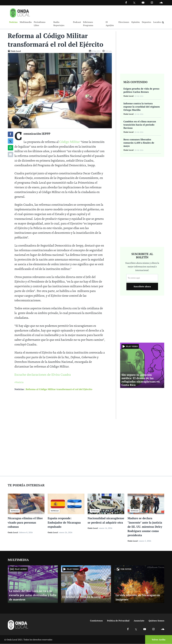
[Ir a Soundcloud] (163, 629)
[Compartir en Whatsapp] (10, 148)
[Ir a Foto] (60, 90)
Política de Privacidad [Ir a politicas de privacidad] (118, 621)
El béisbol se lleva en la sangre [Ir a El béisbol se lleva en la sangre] (83, 597)
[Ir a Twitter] (134, 3)
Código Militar (70, 142)
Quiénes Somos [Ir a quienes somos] (156, 621)
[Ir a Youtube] (143, 2)
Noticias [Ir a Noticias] (13, 22)
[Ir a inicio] (20, 12)
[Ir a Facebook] (128, 629)
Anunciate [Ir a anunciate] (139, 621)
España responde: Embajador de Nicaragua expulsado (64, 523)
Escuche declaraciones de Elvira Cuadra (43, 375)
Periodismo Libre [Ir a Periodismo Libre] (40, 24)
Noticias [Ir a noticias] (19, 389)
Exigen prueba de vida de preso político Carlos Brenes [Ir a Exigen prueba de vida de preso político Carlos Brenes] (141, 90)
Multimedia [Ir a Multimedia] (26, 22)
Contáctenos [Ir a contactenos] (96, 621)
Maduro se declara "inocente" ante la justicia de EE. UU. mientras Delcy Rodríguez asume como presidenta (145, 527)
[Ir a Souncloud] (161, 2)
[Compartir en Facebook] (10, 134)
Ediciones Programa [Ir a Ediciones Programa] (88, 24)
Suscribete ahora (142, 287)
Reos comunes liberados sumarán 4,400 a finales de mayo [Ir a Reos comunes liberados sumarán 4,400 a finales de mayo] (139, 143)
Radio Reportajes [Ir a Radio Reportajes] (59, 24)
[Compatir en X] (10, 141)
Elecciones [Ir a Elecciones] (124, 22)
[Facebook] (126, 2)
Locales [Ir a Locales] (157, 22)
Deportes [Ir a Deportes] (147, 22)
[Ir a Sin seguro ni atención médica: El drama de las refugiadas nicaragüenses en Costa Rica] (142, 365)
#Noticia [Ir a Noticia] (19, 382)
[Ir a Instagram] (152, 2)
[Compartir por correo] (10, 155)
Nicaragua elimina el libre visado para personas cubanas (25, 523)
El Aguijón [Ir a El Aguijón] (110, 24)
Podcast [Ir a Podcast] (77, 22)
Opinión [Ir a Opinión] (136, 22)
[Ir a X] (136, 629)
